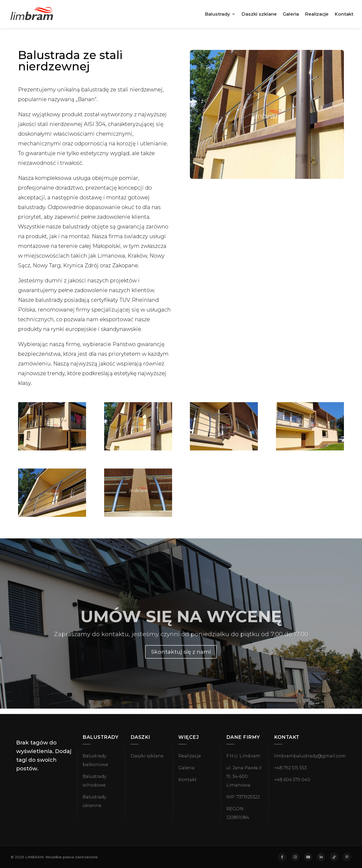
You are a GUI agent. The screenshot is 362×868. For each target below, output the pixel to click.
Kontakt (344, 14)
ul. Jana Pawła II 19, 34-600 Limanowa (244, 776)
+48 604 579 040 (292, 780)
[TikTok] (334, 857)
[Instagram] (295, 857)
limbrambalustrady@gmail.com (310, 756)
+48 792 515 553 (290, 768)
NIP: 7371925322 (243, 797)
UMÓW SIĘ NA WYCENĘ (181, 626)
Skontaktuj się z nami (181, 662)
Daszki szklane (259, 14)
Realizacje (317, 14)
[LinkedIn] (321, 857)
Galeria (291, 14)
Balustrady (217, 14)
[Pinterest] (347, 857)
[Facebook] (282, 857)
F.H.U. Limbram (243, 756)
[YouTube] (308, 857)
